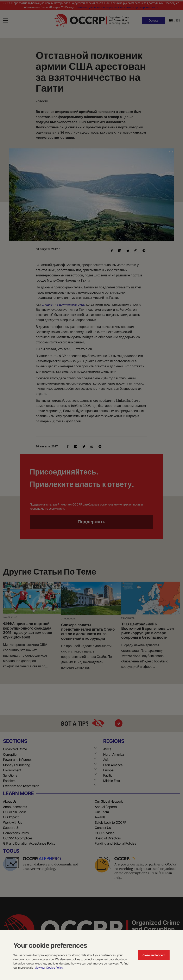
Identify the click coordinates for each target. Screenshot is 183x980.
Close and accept (154, 955)
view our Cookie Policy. (49, 967)
